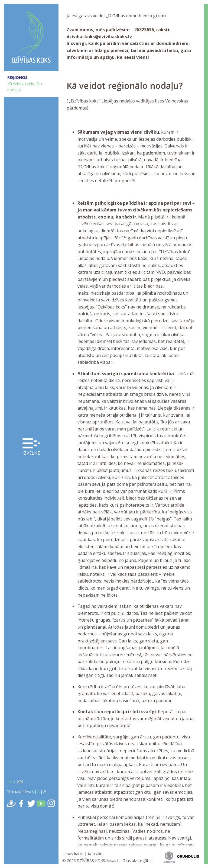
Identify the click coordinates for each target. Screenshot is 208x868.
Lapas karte (73, 854)
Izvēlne (31, 447)
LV (10, 782)
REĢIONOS (17, 77)
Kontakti (95, 854)
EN (20, 782)
